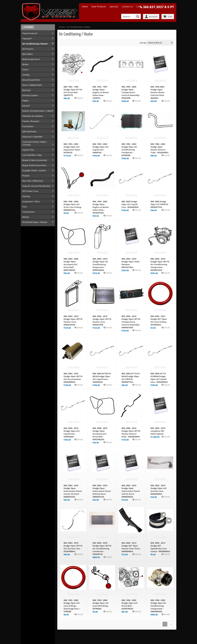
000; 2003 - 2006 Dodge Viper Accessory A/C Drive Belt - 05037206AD (71, 264)
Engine (25, 100)
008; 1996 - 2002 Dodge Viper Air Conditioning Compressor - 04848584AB (158, 606)
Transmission (28, 212)
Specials (114, 6)
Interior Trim (28, 150)
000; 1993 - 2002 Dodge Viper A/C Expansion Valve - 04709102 (72, 148)
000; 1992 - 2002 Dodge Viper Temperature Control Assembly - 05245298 (131, 92)
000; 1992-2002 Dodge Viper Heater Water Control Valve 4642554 (158, 92)
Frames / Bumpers (31, 121)
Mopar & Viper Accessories (35, 160)
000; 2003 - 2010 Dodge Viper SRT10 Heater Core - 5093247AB (102, 320)
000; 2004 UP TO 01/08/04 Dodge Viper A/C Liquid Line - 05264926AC (159, 378)
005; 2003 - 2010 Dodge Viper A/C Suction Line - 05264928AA (159, 490)
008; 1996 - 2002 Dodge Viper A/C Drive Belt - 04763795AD (130, 604)
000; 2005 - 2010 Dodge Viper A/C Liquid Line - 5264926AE (72, 432)
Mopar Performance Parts (34, 165)
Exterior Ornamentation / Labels (37, 111)
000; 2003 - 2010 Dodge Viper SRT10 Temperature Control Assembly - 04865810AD (131, 322)
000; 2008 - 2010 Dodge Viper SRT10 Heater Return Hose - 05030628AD (131, 432)
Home (85, 6)
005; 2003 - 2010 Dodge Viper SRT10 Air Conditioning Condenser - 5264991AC (102, 549)
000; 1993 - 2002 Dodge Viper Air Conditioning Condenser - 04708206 (129, 150)
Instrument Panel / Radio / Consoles (35, 143)
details (80, 98)
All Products (28, 49)
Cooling (26, 75)
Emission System (30, 95)
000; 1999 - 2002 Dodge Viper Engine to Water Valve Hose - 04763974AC (101, 207)
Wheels (26, 217)
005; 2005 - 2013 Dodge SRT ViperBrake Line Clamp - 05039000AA (160, 547)
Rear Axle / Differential (33, 181)
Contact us (127, 6)
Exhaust (26, 106)
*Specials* (27, 39)
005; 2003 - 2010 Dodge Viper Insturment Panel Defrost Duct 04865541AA (102, 491)
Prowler (26, 176)
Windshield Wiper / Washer (35, 222)
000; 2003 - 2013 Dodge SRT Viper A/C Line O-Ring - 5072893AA (159, 320)
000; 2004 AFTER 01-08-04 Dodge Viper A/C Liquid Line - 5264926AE (102, 378)
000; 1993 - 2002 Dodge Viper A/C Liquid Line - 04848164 (101, 148)
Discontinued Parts (31, 80)
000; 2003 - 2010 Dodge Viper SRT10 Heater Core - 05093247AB (73, 320)
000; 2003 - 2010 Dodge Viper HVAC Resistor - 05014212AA (131, 263)
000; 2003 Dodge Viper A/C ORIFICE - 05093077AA (160, 204)
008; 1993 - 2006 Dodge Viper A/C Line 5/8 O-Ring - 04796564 (101, 604)
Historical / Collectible (32, 137)
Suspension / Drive (31, 201)
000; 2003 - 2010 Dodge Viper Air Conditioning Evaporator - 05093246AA (100, 264)
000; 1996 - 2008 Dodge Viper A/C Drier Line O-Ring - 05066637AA (73, 206)
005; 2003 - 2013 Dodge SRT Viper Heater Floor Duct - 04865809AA (131, 547)
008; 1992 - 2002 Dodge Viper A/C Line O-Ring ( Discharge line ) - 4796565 (72, 606)
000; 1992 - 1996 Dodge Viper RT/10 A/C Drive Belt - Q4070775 (73, 91)
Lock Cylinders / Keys (32, 155)
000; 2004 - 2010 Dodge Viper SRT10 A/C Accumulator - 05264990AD (73, 378)
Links (139, 6)
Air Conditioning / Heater (35, 44)
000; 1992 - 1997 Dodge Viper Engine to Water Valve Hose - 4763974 (101, 92)
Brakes (25, 64)
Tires (24, 207)
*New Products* (30, 33)
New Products (99, 6)
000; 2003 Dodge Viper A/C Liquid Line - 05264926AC (130, 204)
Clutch (25, 70)
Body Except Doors (31, 59)
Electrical (26, 90)
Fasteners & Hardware (33, 116)
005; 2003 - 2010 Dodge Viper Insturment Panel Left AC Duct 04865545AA (131, 491)
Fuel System (28, 126)
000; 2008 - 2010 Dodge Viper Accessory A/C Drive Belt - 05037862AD (100, 434)
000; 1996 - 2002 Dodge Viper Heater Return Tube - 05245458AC (160, 148)
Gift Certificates (29, 131)
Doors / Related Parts (32, 85)
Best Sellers (27, 54)
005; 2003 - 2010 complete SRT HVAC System (158, 431)
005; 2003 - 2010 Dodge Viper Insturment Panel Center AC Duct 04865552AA (73, 491)
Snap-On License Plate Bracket (36, 186)
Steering (26, 196)
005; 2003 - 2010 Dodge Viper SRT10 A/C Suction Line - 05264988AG (73, 547)
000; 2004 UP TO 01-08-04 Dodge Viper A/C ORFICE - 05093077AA (131, 378)
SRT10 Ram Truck (30, 191)
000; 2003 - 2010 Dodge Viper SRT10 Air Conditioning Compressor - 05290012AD (160, 264)
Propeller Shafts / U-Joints (34, 170)
